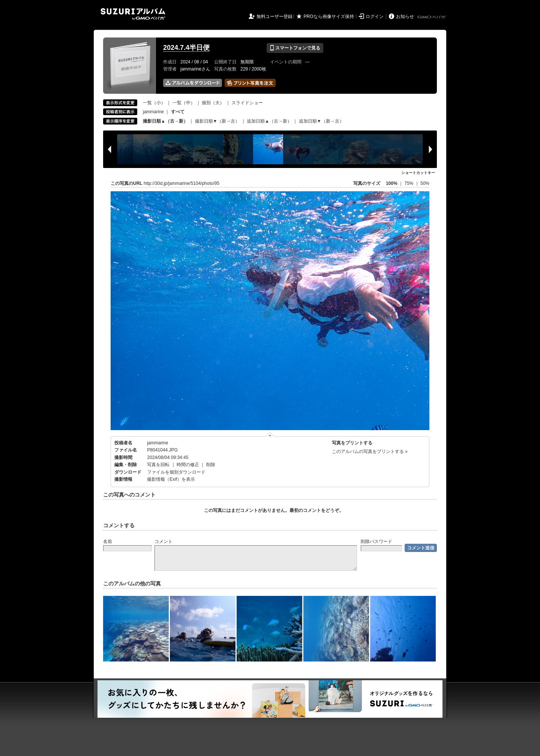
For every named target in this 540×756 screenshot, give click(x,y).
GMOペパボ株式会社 (432, 17)
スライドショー (247, 103)
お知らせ (405, 16)
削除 (211, 465)
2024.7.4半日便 (186, 48)
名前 (108, 541)
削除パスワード (376, 541)
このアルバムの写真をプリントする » (370, 451)
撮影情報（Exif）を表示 (171, 479)
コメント (163, 541)
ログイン (375, 16)
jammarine (153, 112)
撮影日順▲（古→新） (165, 121)
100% (392, 183)
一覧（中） (184, 103)
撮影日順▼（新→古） (217, 121)
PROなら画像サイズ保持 (329, 16)
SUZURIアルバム (133, 14)
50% (425, 183)
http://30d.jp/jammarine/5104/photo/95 (181, 183)
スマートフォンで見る (295, 48)
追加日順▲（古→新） (269, 121)
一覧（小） (154, 103)
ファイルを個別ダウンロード (176, 472)
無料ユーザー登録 (274, 16)
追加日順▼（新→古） (321, 121)
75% (409, 183)
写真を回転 (158, 465)
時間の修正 (188, 465)
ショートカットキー (418, 173)
